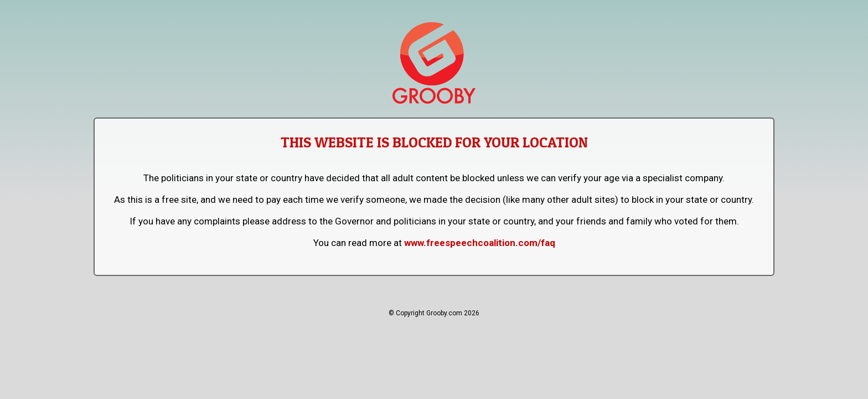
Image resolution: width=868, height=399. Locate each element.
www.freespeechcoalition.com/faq (480, 243)
